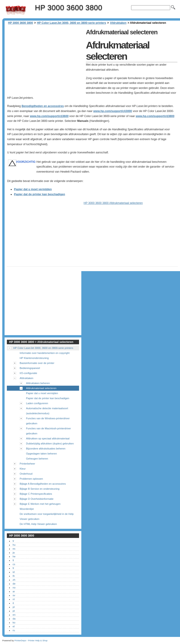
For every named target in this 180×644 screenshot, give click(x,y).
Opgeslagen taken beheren (41, 454)
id (14, 572)
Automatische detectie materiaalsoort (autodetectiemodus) (47, 411)
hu (14, 545)
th (14, 576)
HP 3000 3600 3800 (16, 10)
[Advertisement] (45, 59)
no (14, 588)
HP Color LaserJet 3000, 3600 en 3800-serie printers (72, 23)
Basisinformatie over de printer (37, 363)
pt (14, 611)
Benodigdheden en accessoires (43, 106)
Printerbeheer (27, 464)
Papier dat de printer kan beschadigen (39, 194)
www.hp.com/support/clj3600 (49, 116)
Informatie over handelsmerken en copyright (45, 353)
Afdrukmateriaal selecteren (41, 388)
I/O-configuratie (28, 373)
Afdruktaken (118, 23)
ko (14, 623)
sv (14, 595)
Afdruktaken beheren (38, 383)
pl (14, 607)
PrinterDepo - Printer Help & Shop (31, 640)
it (13, 603)
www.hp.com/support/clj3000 (112, 111)
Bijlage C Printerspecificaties (36, 494)
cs (14, 564)
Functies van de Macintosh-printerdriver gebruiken (49, 431)
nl (14, 599)
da (14, 619)
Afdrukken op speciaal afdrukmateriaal (48, 438)
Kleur (23, 469)
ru (14, 630)
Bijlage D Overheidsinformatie (37, 499)
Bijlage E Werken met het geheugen (40, 504)
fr (13, 568)
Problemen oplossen (31, 479)
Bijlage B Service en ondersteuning (40, 489)
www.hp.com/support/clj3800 (155, 116)
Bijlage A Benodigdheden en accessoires (43, 484)
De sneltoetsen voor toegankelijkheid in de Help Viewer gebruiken (47, 516)
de (14, 584)
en (14, 615)
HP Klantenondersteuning (34, 358)
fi (13, 560)
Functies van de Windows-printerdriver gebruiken (48, 421)
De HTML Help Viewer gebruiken (38, 524)
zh (14, 580)
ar (14, 591)
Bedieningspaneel (30, 368)
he (14, 556)
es (14, 549)
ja (14, 553)
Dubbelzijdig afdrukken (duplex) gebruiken (50, 444)
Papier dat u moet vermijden (33, 189)
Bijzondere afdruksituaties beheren (46, 449)
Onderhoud (26, 474)
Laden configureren (37, 403)
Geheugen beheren (37, 459)
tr (13, 541)
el (14, 626)
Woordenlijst (27, 509)
